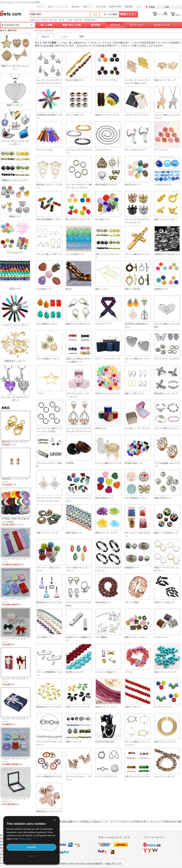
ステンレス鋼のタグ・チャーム (137, 360)
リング (62, 20)
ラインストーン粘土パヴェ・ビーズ (49, 569)
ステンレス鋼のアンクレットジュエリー (137, 743)
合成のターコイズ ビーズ (165, 672)
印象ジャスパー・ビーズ (47, 533)
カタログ (115, 25)
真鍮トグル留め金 (133, 289)
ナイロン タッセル (44, 150)
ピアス (44, 20)
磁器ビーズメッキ (74, 742)
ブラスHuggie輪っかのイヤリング (167, 465)
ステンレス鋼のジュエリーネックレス (167, 116)
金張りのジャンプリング (165, 742)
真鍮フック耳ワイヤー (135, 393)
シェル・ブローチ (74, 20)
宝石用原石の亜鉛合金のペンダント (137, 325)
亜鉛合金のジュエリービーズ (49, 811)
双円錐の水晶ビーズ (134, 463)
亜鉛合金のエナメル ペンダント (49, 604)
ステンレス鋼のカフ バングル (108, 463)
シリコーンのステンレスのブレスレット (108, 569)
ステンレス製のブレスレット (167, 428)
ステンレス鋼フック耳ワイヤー (49, 256)
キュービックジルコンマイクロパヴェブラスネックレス (49, 499)
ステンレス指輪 (132, 602)
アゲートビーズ (161, 150)
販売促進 (96, 25)
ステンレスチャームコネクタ (167, 359)
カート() (162, 14)
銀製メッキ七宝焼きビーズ (166, 533)
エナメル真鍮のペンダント (48, 359)
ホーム (38, 30)
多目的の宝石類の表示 (105, 742)
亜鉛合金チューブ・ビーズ (166, 393)
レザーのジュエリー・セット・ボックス (78, 395)
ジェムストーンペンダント (15, 325)
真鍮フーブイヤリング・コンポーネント (167, 569)
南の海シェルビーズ (75, 672)
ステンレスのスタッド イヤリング (79, 778)
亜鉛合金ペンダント (15, 361)
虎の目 (69, 289)
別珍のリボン (101, 428)
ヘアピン (40, 393)
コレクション (137, 25)
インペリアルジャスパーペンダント (79, 499)
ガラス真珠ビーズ (44, 637)
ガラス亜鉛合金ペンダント (136, 498)
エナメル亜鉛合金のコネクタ (49, 776)
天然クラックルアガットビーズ (108, 256)
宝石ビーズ (15, 289)
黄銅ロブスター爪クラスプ (78, 324)
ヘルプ (139, 7)
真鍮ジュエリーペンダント (166, 219)
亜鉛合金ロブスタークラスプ (49, 707)
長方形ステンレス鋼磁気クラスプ (79, 639)
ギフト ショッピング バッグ (108, 359)
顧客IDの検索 (115, 7)
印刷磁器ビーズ (132, 568)
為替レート (88, 7)
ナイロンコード (161, 637)
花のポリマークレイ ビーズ (107, 393)
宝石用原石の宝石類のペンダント (49, 116)
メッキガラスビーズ (163, 185)
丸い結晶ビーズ (102, 219)
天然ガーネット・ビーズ (106, 707)
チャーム (53, 20)
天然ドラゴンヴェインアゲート (137, 778)
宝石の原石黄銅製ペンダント (49, 219)
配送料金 (76, 7)
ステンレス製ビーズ (75, 115)
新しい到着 (46, 25)
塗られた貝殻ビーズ (75, 80)
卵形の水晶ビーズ (74, 533)
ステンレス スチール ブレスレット (79, 151)
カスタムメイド (162, 25)
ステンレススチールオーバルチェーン (49, 743)
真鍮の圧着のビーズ (163, 498)
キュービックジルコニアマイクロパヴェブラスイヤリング (79, 430)
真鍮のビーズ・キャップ (165, 80)
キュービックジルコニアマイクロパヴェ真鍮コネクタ (137, 82)
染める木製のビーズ (104, 498)
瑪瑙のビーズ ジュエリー (15, 180)
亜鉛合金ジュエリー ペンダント (49, 186)
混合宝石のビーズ (133, 185)
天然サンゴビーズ (133, 707)
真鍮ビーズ (15, 216)
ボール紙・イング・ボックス (137, 428)
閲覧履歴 (129, 7)
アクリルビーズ (15, 253)
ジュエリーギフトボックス (136, 115)
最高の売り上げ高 (72, 25)
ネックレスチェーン (104, 150)
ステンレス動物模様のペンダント (49, 674)
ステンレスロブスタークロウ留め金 (79, 604)
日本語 (152, 7)
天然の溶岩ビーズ (103, 602)
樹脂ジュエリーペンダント (136, 637)
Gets (11, 13)
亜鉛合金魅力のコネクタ (106, 185)
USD (167, 7)
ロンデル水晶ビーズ (75, 254)
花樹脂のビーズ (161, 289)
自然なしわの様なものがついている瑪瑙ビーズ (79, 360)
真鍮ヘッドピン (102, 289)
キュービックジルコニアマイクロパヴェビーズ (137, 221)
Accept (32, 847)
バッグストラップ (103, 324)
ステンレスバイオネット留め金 (49, 465)
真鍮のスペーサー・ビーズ (107, 115)
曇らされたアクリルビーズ (78, 219)
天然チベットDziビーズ (164, 602)
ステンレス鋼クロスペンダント (137, 256)
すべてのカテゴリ (11, 25)
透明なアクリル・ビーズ (106, 533)
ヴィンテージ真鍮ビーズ (106, 672)
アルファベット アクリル (106, 80)
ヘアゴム (129, 672)
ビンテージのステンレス (106, 776)
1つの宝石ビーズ (44, 289)
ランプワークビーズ (163, 707)
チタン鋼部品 (101, 637)
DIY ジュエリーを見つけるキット (137, 534)
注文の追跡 (101, 7)
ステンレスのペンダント (136, 150)
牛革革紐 (70, 463)
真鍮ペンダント (15, 105)
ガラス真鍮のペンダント (47, 324)
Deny (31, 856)
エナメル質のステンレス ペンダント (79, 569)
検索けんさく (129, 14)
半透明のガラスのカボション (167, 254)
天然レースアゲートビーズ (78, 707)
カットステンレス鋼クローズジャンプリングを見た (49, 430)
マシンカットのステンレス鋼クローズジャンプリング (79, 186)
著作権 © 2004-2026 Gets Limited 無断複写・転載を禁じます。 (91, 864)
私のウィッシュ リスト (58, 7)
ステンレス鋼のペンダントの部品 (167, 325)
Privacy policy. (25, 839)
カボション (35, 20)
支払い (178, 15)
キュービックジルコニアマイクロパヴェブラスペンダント (49, 82)
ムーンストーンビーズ (164, 776)
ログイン (41, 7)
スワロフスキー (91, 20)
